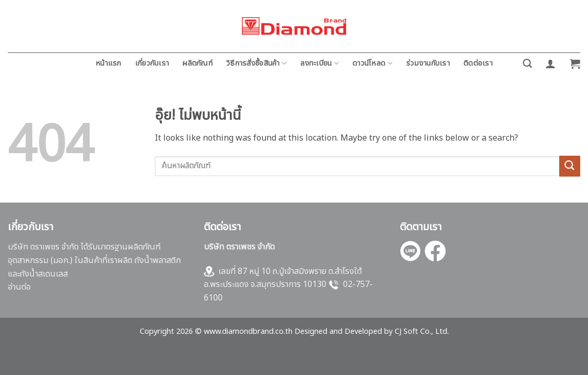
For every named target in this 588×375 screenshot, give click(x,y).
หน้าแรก (108, 63)
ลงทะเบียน (320, 63)
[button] (550, 64)
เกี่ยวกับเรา (152, 63)
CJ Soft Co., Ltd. (422, 332)
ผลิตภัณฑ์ (198, 63)
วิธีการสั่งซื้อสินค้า (256, 63)
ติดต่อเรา (478, 63)
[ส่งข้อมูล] (570, 166)
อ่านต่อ (19, 287)
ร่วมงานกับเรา (428, 63)
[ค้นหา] (527, 64)
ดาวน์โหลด (372, 63)
